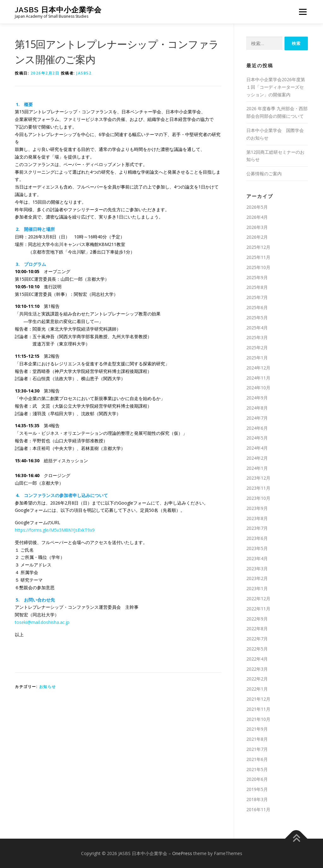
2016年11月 (258, 809)
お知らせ (48, 687)
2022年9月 (257, 619)
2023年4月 (257, 558)
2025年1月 (257, 358)
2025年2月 (257, 347)
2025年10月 (258, 267)
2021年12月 (258, 699)
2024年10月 (258, 388)
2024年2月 (257, 458)
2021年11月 (258, 709)
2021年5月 (257, 769)
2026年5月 (257, 207)
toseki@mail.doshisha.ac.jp (42, 622)
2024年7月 (257, 418)
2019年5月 (257, 789)
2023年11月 (258, 488)
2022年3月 (257, 669)
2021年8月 (257, 739)
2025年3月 (257, 337)
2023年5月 (257, 548)
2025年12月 (258, 247)
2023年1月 (257, 588)
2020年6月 (257, 779)
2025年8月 (257, 287)
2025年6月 (257, 307)
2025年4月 (257, 328)
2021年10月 (258, 719)
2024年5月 (257, 438)
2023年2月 (257, 578)
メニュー (303, 12)
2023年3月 (257, 569)
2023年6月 (257, 538)
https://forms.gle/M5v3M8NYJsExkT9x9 (55, 530)
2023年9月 (257, 508)
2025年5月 (257, 317)
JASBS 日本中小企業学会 (58, 10)
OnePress (182, 853)
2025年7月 (257, 297)
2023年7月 (257, 528)
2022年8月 (257, 629)
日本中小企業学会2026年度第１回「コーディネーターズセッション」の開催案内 (276, 87)
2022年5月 (257, 649)
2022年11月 (258, 609)
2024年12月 (258, 368)
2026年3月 (257, 227)
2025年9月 (257, 277)
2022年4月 (257, 659)
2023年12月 (258, 478)
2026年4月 (257, 217)
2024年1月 (257, 468)
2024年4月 (257, 448)
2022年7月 (257, 639)
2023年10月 (258, 498)
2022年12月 (258, 599)
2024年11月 (258, 378)
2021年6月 (257, 759)
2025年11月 (258, 257)
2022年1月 (257, 689)
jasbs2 (84, 73)
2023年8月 (257, 518)
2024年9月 (257, 398)
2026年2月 (257, 237)
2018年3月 (257, 799)
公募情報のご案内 (264, 174)
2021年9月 (257, 729)
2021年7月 (257, 749)
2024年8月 (257, 408)
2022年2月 (257, 679)
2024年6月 (257, 428)
